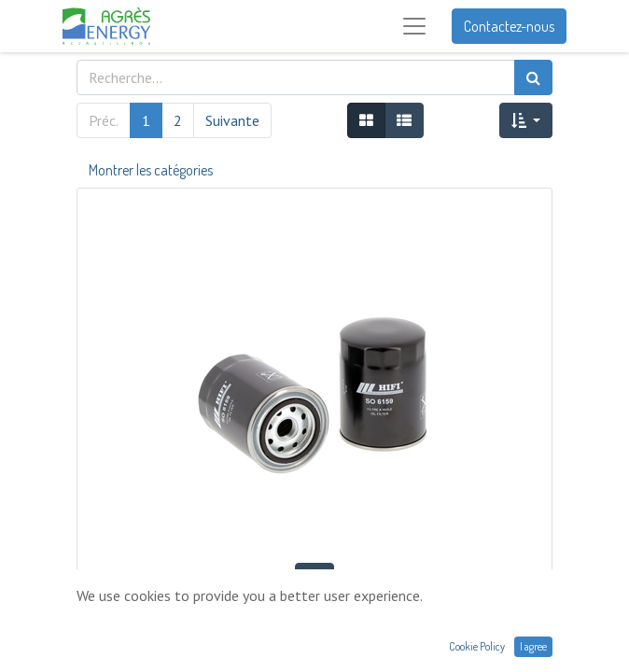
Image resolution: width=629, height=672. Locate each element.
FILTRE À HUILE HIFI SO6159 (314, 616)
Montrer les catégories (151, 170)
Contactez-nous (509, 26)
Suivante (232, 120)
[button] (526, 120)
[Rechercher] (533, 77)
